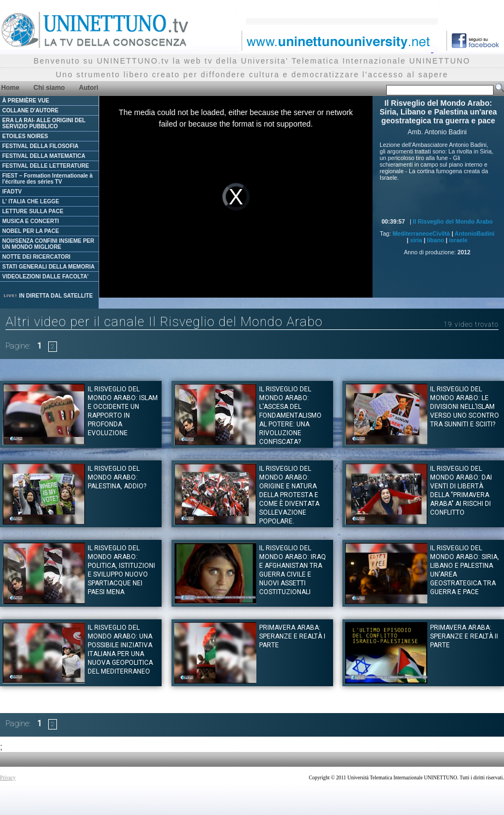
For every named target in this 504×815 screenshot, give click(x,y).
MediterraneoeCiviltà (421, 233)
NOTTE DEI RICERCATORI (36, 257)
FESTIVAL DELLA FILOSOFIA (40, 146)
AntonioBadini (475, 233)
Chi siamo (49, 88)
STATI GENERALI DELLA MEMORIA (48, 267)
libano (435, 240)
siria (416, 240)
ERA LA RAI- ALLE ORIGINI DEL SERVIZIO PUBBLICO (44, 123)
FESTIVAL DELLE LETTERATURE (45, 166)
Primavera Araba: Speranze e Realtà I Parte (292, 636)
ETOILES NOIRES (25, 136)
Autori (88, 88)
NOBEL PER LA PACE (31, 231)
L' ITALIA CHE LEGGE (31, 201)
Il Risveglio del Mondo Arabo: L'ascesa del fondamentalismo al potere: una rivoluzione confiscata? (290, 415)
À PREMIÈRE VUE (26, 101)
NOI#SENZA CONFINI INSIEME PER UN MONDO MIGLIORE (48, 244)
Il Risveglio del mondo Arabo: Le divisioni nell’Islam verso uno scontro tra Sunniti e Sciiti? (465, 407)
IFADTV (12, 192)
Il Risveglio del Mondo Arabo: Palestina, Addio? (117, 477)
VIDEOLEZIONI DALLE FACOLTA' (45, 277)
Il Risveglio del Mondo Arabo (453, 221)
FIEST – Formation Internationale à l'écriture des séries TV (47, 179)
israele (459, 240)
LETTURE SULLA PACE (33, 211)
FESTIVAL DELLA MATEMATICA (44, 156)
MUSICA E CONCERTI (31, 221)
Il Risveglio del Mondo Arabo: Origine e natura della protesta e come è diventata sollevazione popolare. (289, 495)
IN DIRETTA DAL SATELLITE (48, 296)
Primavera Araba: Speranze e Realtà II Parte (464, 636)
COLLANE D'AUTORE (30, 110)
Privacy (8, 778)
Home (10, 88)
